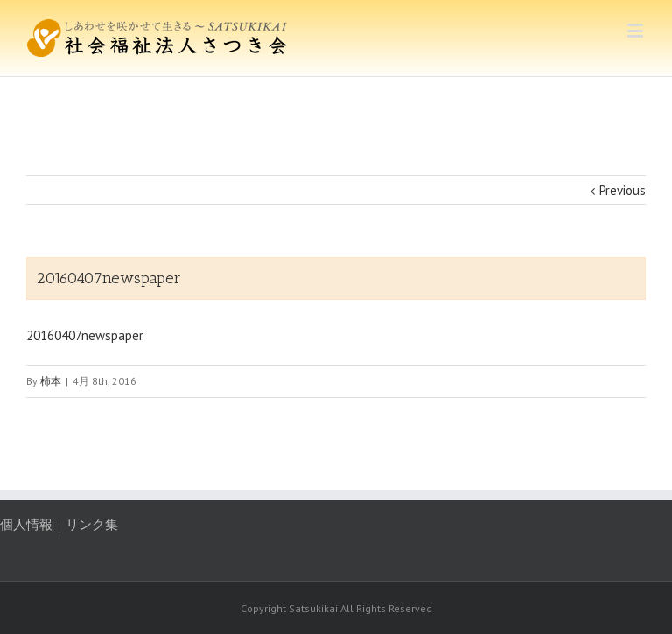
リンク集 (92, 524)
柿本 (51, 381)
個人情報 (26, 524)
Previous (623, 190)
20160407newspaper (85, 335)
